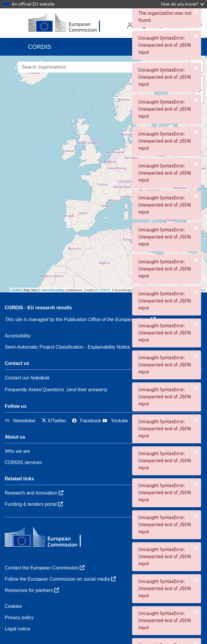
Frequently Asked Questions (34, 390)
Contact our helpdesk (27, 378)
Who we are (17, 451)
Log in (130, 25)
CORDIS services (23, 462)
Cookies (13, 606)
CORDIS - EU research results (38, 308)
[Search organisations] (93, 67)
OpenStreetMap (53, 290)
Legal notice (17, 629)
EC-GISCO (102, 290)
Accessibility (18, 336)
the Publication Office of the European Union (106, 319)
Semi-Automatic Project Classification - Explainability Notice (67, 347)
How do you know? (182, 4)
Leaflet (16, 290)
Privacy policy (19, 618)
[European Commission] (69, 23)
